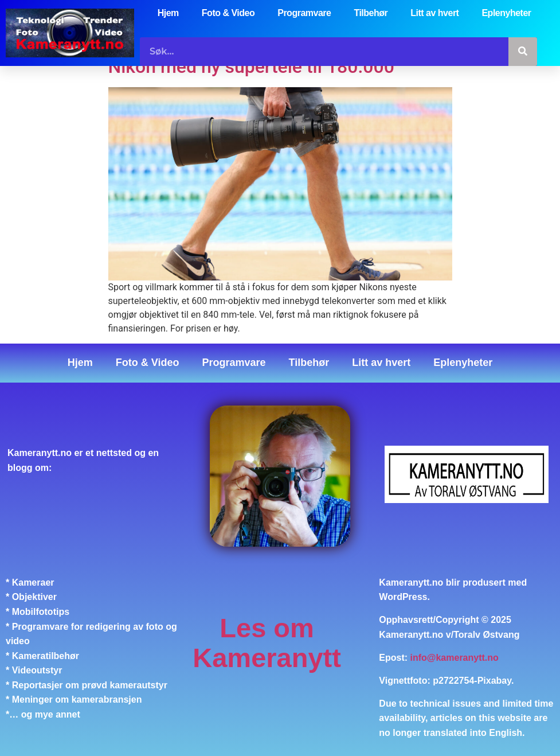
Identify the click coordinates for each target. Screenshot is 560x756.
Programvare (304, 13)
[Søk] (523, 52)
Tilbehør (371, 13)
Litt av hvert (434, 13)
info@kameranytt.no (455, 658)
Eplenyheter (506, 13)
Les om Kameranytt (267, 643)
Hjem (168, 13)
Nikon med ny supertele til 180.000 (251, 67)
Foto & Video (228, 13)
